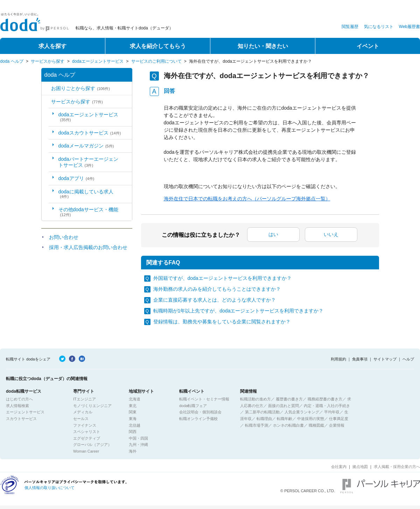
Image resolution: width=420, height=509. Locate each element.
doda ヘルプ (12, 61)
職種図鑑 (316, 425)
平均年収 (332, 412)
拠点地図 (360, 467)
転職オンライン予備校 (198, 419)
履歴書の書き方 (289, 399)
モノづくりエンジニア (92, 406)
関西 (133, 432)
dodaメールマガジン (86, 146)
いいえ (331, 234)
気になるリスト (379, 27)
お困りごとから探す (80, 88)
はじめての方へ (19, 399)
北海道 (135, 399)
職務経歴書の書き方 (325, 399)
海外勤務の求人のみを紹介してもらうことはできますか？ (217, 289)
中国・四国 (138, 438)
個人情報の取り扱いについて (50, 488)
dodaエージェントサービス (98, 61)
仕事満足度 (339, 419)
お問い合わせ (64, 237)
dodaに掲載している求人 (86, 194)
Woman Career (86, 451)
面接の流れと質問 (283, 406)
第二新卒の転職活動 (262, 412)
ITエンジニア (85, 399)
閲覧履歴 (350, 27)
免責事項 (360, 359)
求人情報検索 (17, 406)
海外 (133, 451)
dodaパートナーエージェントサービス (88, 162)
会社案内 (339, 467)
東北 (133, 406)
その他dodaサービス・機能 (88, 212)
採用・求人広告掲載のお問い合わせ (88, 247)
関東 (133, 412)
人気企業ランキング (302, 412)
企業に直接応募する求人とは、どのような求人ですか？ (215, 300)
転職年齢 (285, 419)
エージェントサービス (25, 412)
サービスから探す (48, 61)
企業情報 (337, 425)
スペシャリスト (87, 432)
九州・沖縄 (138, 445)
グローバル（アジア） (92, 445)
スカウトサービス (21, 419)
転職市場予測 (257, 425)
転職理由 (264, 419)
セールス (81, 419)
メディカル (83, 412)
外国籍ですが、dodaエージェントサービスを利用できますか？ (222, 278)
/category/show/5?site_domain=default (46, 88)
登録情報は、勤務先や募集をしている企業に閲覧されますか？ (222, 322)
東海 (133, 419)
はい (273, 234)
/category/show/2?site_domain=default (46, 102)
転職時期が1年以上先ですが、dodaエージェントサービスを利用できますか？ (239, 311)
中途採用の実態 (311, 419)
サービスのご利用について (156, 61)
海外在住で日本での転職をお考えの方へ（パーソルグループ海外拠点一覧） (247, 199)
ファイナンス (85, 425)
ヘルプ (408, 359)
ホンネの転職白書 (288, 425)
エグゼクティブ (87, 438)
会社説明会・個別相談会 (200, 412)
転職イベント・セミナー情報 (204, 399)
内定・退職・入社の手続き (327, 406)
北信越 (135, 425)
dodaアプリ (76, 178)
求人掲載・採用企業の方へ (397, 467)
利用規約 (338, 359)
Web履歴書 (409, 27)
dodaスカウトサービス (90, 133)
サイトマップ (385, 359)
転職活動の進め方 (255, 399)
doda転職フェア (193, 406)
